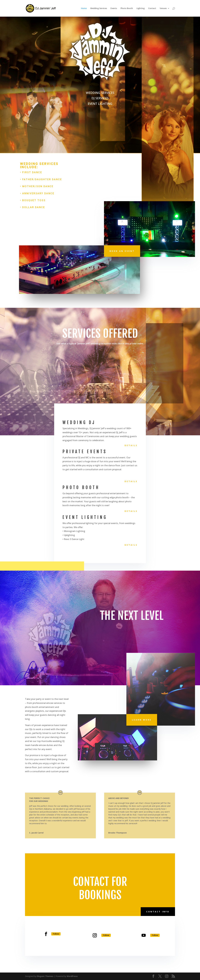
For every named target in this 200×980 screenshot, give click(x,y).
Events (114, 8)
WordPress (72, 976)
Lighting (141, 8)
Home (84, 8)
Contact (152, 8)
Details (131, 445)
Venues (163, 8)
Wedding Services (99, 8)
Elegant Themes (45, 976)
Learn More (142, 720)
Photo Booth (127, 8)
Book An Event (122, 251)
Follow (56, 934)
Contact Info (158, 912)
